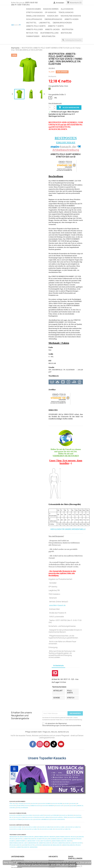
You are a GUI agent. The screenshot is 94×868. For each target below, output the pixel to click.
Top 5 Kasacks (20, 803)
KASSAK (73, 803)
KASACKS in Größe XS (16, 827)
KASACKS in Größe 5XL (63, 829)
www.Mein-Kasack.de (57, 605)
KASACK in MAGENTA (58, 819)
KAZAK (67, 806)
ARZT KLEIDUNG (46, 841)
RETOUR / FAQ (32, 33)
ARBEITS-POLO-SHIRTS (36, 26)
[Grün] (50, 89)
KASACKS (35, 803)
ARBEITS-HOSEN (71, 19)
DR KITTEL (19, 839)
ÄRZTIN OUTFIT (77, 843)
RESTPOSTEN (68, 29)
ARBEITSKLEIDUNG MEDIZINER (27, 847)
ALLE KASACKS (67, 9)
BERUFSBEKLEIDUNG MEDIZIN (45, 837)
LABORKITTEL (45, 23)
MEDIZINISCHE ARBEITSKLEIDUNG (40, 843)
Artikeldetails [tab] (58, 666)
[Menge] (51, 108)
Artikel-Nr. (56, 679)
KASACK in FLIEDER (75, 817)
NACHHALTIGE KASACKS (71, 16)
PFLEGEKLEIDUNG (16, 845)
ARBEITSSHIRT (20, 841)
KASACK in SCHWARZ (52, 815)
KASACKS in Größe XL (73, 827)
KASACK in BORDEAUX (42, 819)
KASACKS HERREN (51, 9)
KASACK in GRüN (20, 817)
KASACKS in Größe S (31, 827)
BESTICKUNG (66, 33)
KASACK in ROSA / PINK (59, 817)
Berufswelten (49, 36)
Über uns (12, 803)
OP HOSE (39, 845)
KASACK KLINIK (57, 803)
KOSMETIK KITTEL (29, 845)
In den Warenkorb (69, 108)
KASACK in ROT (39, 815)
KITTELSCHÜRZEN (22, 808)
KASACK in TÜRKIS (16, 819)
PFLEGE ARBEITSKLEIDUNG (62, 843)
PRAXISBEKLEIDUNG (55, 839)
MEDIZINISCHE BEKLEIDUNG (52, 845)
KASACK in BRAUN (45, 817)
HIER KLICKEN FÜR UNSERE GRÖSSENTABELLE (68, 529)
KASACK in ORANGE (66, 815)
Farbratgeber (33, 36)
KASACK (28, 803)
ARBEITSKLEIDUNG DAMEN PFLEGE (36, 839)
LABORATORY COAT (33, 841)
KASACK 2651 (53, 16)
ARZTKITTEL (31, 23)
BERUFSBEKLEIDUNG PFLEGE (66, 837)
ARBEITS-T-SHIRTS (56, 26)
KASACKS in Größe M (45, 827)
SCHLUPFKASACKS (34, 19)
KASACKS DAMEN (33, 9)
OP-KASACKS (51, 12)
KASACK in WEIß (15, 815)
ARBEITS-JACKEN (52, 29)
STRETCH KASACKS (34, 12)
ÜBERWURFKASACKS (53, 19)
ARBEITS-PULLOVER (34, 29)
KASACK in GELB (32, 817)
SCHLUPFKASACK (23, 806)
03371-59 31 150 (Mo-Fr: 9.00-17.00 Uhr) (24, 4)
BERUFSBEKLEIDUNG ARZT (19, 843)
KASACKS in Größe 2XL (17, 829)
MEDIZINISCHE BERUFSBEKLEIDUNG (22, 837)
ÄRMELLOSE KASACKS (36, 16)
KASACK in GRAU (27, 815)
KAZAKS (73, 806)
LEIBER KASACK (35, 806)
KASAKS (66, 803)
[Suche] (72, 40)
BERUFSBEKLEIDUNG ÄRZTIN (62, 841)
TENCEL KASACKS (66, 12)
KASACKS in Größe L (59, 827)
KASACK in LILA (28, 819)
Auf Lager (56, 682)
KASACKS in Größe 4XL (48, 829)
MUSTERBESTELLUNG (49, 33)
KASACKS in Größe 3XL (32, 829)
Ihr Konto (53, 857)
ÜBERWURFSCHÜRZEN (62, 23)
